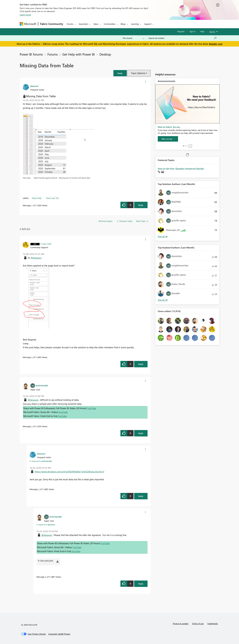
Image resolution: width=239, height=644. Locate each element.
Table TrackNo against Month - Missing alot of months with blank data (62, 178)
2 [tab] (185, 146)
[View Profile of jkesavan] (34, 86)
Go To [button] (212, 32)
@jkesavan (36, 258)
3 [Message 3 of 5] (39, 489)
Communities (110, 24)
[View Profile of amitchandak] (42, 385)
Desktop (105, 54)
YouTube (92, 408)
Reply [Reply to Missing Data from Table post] (141, 205)
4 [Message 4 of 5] (46, 577)
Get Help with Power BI (79, 54)
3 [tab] (187, 146)
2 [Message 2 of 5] (32, 426)
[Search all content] (183, 38)
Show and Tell (52, 198)
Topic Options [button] (138, 73)
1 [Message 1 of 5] (32, 205)
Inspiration (83, 24)
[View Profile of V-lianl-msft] (46, 244)
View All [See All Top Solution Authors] (163, 236)
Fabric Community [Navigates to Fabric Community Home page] (52, 24)
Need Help (37, 198)
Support (148, 24)
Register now (216, 44)
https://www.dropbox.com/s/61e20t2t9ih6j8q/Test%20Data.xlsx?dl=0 (69, 472)
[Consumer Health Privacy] (59, 634)
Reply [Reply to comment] (141, 364)
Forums (70, 24)
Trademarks (213, 623)
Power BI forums (31, 54)
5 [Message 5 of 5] (32, 357)
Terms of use (198, 623)
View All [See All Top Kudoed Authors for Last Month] (163, 300)
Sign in (192, 31)
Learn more (25, 15)
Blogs (123, 24)
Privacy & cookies (181, 623)
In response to (41, 461)
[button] (120, 73)
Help (202, 31)
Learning (135, 24)
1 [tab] (184, 146)
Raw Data (27, 178)
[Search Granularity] (133, 38)
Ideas (96, 24)
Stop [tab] (190, 146)
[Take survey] (168, 139)
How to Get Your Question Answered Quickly (181, 169)
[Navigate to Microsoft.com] (28, 24)
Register (181, 31)
